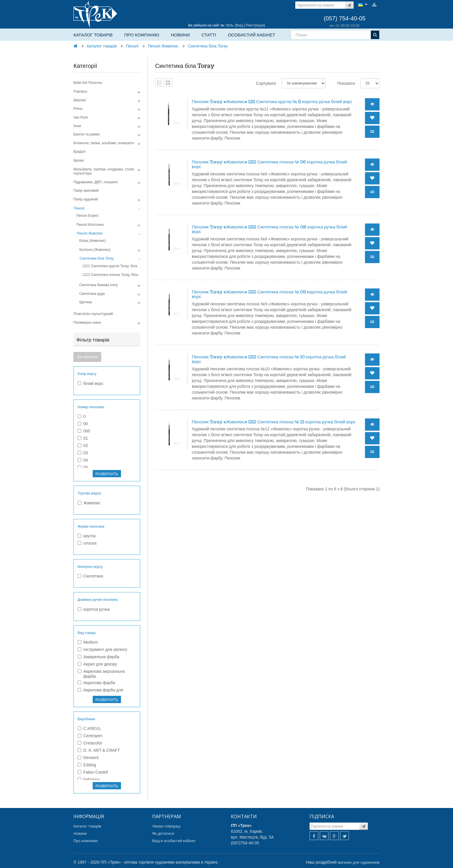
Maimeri (80, 100)
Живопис (89, 503)
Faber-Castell (93, 772)
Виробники (86, 719)
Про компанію (142, 35)
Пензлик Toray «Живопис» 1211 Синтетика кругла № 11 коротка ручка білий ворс (272, 102)
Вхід (240, 25)
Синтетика (90, 576)
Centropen (90, 736)
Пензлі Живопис (163, 46)
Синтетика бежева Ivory (99, 285)
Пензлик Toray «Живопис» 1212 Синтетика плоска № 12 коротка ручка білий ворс (274, 422)
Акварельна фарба (98, 657)
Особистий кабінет (251, 35)
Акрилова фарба (96, 683)
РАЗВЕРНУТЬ (107, 474)
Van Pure (81, 117)
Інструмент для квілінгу (102, 649)
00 (83, 424)
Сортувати (266, 83)
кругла (87, 536)
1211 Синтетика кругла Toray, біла (110, 266)
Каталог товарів (93, 35)
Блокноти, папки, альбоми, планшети (104, 143)
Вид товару (87, 633)
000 (84, 431)
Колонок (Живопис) (95, 250)
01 (83, 438)
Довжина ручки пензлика (98, 600)
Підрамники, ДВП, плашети (96, 182)
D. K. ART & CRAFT (99, 750)
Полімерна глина (87, 323)
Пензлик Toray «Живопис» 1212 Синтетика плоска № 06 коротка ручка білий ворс (269, 165)
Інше (77, 126)
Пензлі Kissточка (90, 225)
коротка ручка (94, 609)
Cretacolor (90, 743)
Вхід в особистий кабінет (174, 841)
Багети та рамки (86, 134)
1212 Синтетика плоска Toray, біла (110, 275)
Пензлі (132, 46)
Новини (180, 35)
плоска (87, 543)
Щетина (86, 302)
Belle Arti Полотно (88, 83)
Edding (87, 765)
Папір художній (86, 199)
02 (83, 446)
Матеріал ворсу (90, 567)
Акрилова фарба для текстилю (100, 692)
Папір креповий (86, 191)
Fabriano (80, 91)
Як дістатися (163, 833)
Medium (88, 642)
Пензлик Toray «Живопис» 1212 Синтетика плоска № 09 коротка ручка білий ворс (269, 295)
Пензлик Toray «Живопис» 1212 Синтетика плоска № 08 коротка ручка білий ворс (269, 230)
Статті (209, 35)
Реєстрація (255, 25)
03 (83, 453)
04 (83, 460)
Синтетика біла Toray (208, 46)
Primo (78, 109)
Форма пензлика (91, 527)
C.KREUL (89, 728)
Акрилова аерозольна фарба (101, 674)
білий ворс (91, 383)
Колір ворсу (87, 374)
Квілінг (79, 161)
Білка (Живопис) (93, 241)
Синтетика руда (92, 294)
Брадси (79, 152)
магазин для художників (359, 862)
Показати (346, 83)
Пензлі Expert (87, 216)
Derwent (88, 758)
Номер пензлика (91, 407)
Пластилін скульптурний (93, 314)
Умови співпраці (166, 826)
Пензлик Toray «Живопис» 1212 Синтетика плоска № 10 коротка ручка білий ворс (269, 360)
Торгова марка (89, 493)
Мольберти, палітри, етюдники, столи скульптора (104, 171)
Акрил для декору (97, 664)
